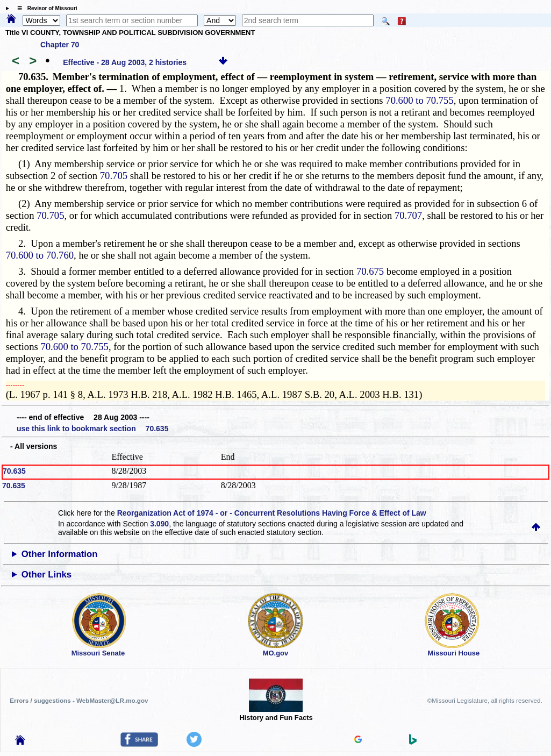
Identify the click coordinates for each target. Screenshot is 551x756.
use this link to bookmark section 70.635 (92, 429)
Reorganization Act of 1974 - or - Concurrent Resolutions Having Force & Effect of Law (272, 513)
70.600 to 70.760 (40, 255)
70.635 (14, 471)
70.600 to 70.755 (419, 100)
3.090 (159, 524)
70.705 (114, 176)
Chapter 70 (60, 45)
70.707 (408, 215)
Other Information (60, 554)
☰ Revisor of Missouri (45, 8)
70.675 (370, 271)
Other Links (46, 575)
